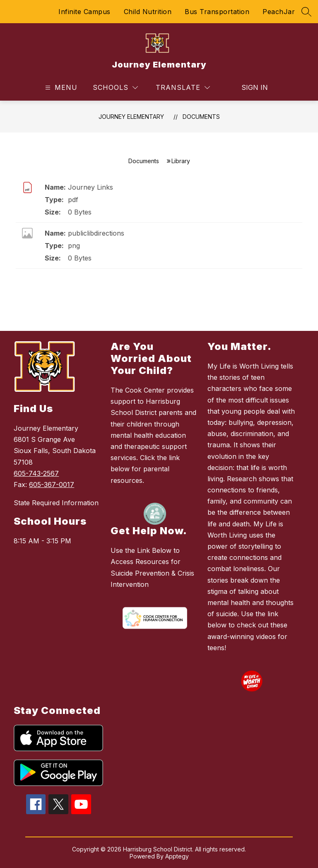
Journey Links (90, 187)
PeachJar (279, 12)
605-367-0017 (52, 485)
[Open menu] (60, 88)
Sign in (255, 87)
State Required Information (56, 503)
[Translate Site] (183, 88)
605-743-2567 (36, 473)
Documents (201, 117)
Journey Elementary (131, 117)
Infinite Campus (84, 12)
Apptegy (177, 856)
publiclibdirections (96, 233)
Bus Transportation (217, 12)
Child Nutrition (148, 12)
